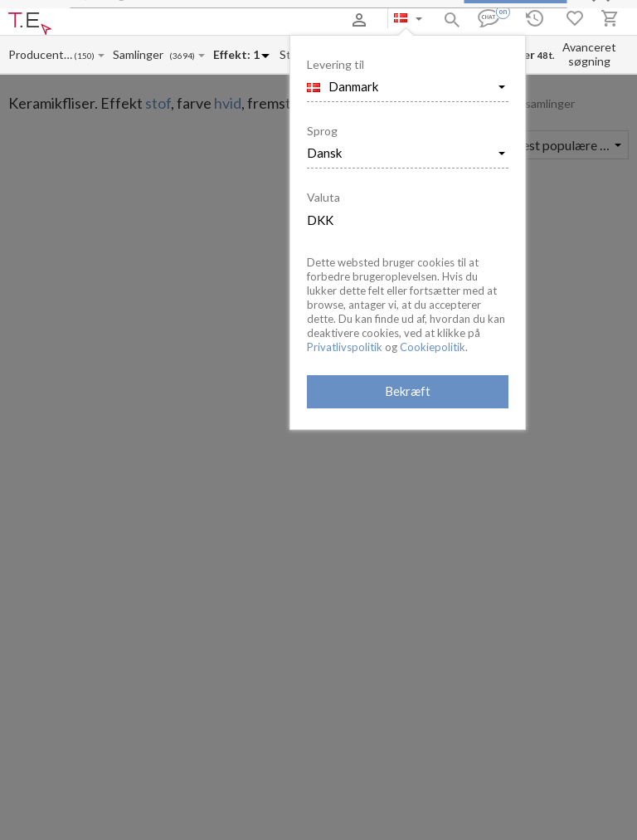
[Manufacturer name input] (41, 54)
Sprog (322, 131)
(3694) (182, 56)
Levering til (336, 64)
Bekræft (408, 391)
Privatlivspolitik (345, 347)
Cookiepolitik (433, 347)
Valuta (323, 197)
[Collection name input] (141, 54)
